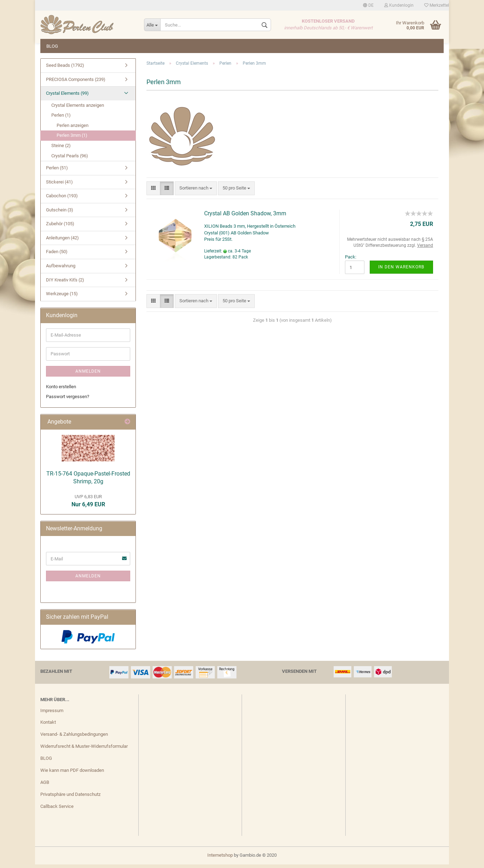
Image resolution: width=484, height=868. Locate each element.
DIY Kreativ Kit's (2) (65, 283)
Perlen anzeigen (73, 129)
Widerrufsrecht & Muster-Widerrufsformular (84, 750)
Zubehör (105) (60, 227)
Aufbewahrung (61, 269)
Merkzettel (437, 5)
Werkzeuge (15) (62, 297)
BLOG (52, 46)
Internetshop (220, 859)
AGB (45, 786)
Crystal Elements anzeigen (78, 109)
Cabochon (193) (62, 199)
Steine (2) (61, 149)
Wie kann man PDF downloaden (72, 774)
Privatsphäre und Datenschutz (70, 798)
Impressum (52, 714)
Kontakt (48, 726)
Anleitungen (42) (62, 241)
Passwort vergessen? (68, 400)
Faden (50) (57, 255)
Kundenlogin (399, 5)
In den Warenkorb (401, 270)
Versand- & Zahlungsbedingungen (74, 738)
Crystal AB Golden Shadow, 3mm (245, 217)
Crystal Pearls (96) (70, 159)
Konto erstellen (61, 390)
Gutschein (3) (60, 213)
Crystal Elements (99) (67, 97)
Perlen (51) (57, 171)
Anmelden (88, 375)
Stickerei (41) (59, 185)
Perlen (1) (61, 119)
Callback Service (57, 810)
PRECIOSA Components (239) (76, 83)
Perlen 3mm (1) (72, 139)
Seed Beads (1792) (65, 69)
